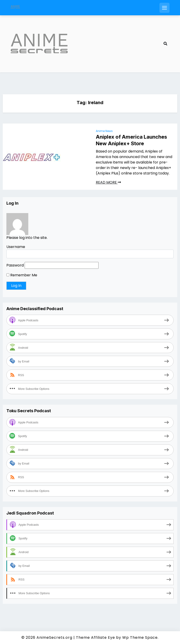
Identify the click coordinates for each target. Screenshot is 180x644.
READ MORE (108, 182)
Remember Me (22, 275)
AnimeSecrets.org (54, 637)
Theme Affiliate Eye (95, 637)
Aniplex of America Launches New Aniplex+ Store (131, 140)
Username (16, 247)
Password (15, 265)
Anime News (104, 131)
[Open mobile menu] (164, 8)
